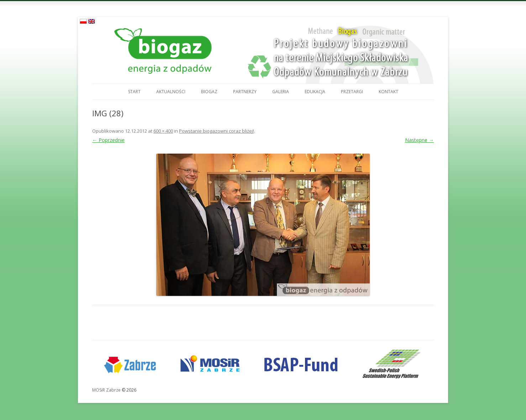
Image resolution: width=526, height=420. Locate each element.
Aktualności (171, 92)
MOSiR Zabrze (106, 390)
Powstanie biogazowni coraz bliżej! (217, 131)
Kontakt (388, 92)
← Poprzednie (108, 140)
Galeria (281, 92)
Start (134, 92)
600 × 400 (163, 131)
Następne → (419, 140)
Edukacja (315, 92)
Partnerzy (245, 92)
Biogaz (209, 92)
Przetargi (352, 92)
